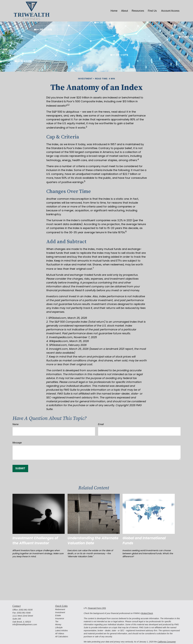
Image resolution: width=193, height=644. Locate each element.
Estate (58, 615)
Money (58, 624)
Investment (60, 612)
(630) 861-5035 (26, 610)
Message (17, 443)
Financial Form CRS (97, 608)
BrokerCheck (147, 613)
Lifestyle (59, 628)
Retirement (60, 609)
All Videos (60, 634)
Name (16, 424)
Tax (57, 621)
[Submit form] (20, 468)
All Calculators (62, 637)
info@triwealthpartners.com (25, 624)
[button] (114, 11)
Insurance (60, 618)
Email (101, 424)
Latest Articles (61, 631)
